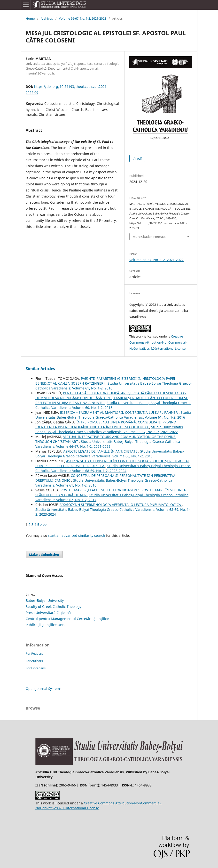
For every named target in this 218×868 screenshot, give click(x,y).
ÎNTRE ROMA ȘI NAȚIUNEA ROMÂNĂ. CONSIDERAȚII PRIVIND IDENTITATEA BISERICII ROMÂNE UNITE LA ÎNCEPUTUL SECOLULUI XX (106, 425)
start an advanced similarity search (77, 535)
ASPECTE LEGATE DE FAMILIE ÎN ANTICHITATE (101, 451)
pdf (139, 158)
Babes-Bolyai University (45, 600)
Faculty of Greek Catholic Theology (54, 607)
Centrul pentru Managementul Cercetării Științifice (67, 619)
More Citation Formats (149, 237)
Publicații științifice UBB (45, 625)
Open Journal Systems (44, 689)
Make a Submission (44, 554)
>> (45, 525)
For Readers (34, 653)
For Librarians (36, 668)
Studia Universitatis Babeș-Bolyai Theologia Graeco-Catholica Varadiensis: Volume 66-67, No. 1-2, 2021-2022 (109, 429)
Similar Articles (40, 369)
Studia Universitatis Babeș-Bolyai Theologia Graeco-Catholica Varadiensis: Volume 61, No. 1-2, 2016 (113, 415)
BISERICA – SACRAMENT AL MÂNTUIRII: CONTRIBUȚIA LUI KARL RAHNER (119, 412)
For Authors (34, 661)
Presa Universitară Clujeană (48, 613)
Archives (47, 18)
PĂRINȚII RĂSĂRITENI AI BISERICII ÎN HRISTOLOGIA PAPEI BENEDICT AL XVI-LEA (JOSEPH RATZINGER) (105, 381)
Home (30, 18)
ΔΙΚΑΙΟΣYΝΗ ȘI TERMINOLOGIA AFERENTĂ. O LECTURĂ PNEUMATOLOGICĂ (121, 505)
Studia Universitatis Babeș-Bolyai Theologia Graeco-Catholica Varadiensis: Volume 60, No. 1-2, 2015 (110, 454)
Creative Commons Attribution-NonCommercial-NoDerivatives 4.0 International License (158, 342)
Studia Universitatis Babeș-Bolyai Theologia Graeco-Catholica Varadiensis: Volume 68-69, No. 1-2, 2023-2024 (113, 468)
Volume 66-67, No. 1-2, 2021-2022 (82, 18)
